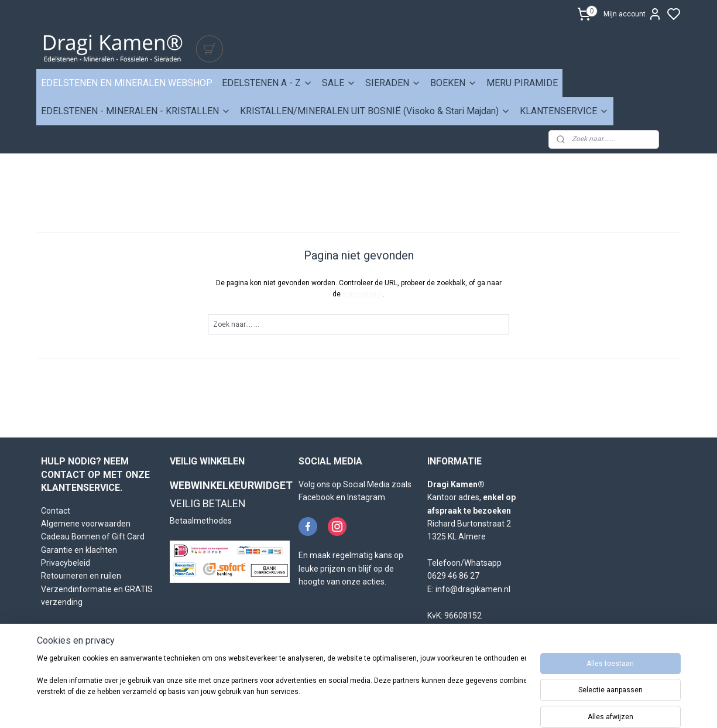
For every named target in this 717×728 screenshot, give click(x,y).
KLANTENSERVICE (564, 111)
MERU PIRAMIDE (522, 83)
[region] (282, 688)
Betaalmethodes (201, 521)
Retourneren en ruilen (81, 576)
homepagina (363, 294)
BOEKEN (454, 83)
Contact (56, 511)
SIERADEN (393, 83)
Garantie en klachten (79, 550)
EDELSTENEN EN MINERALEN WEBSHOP (127, 83)
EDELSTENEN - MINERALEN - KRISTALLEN (136, 111)
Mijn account (633, 14)
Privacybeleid (66, 563)
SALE (339, 83)
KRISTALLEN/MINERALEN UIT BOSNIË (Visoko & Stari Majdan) (375, 111)
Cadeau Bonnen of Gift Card (93, 536)
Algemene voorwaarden (86, 524)
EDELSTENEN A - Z (267, 83)
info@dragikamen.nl (473, 589)
